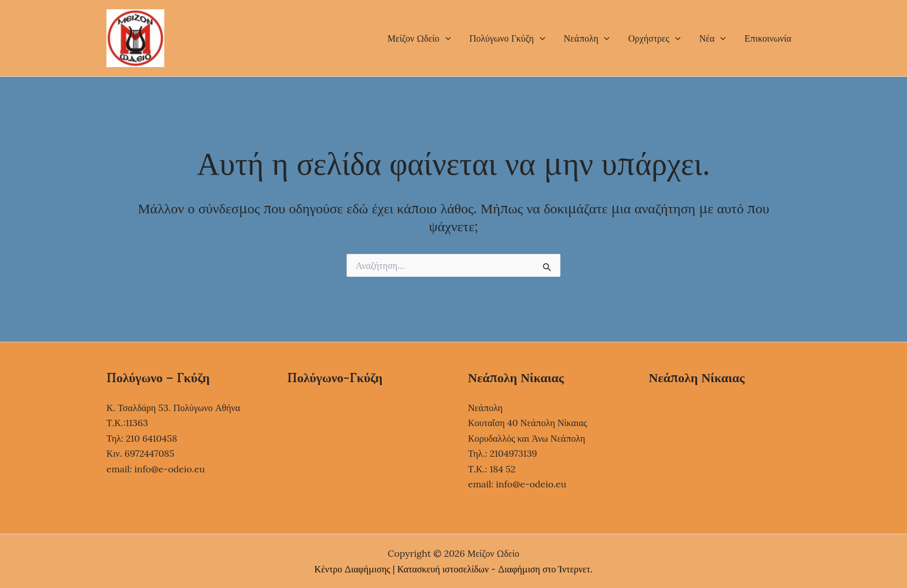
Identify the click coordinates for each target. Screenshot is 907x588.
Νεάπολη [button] (587, 38)
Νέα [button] (713, 38)
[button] (445, 38)
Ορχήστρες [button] (655, 38)
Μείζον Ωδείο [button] (419, 38)
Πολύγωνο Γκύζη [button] (507, 38)
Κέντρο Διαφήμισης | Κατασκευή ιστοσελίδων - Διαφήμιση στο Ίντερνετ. (454, 569)
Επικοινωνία (768, 38)
